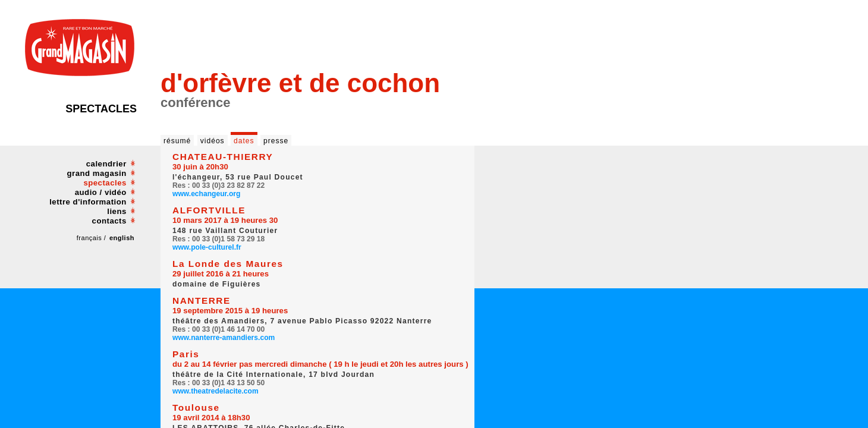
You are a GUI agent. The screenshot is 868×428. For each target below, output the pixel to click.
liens (117, 211)
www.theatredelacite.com (216, 391)
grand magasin (97, 173)
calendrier (106, 164)
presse (276, 141)
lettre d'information (88, 202)
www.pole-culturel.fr (207, 247)
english (122, 238)
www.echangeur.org (206, 194)
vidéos (213, 141)
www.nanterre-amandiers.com (224, 338)
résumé (177, 141)
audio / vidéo (101, 192)
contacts (109, 221)
